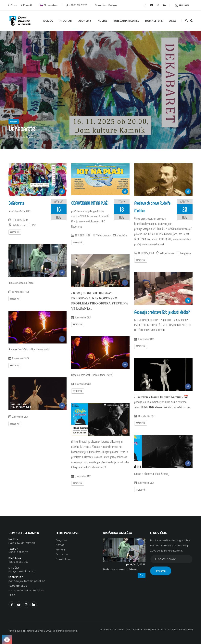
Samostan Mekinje (106, 5)
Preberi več (15, 232)
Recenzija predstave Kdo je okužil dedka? (162, 312)
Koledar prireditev (126, 21)
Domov (48, 21)
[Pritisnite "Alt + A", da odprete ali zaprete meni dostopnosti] (7, 640)
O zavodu (62, 554)
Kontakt (26, 5)
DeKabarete (16, 203)
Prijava (182, 5)
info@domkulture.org (22, 571)
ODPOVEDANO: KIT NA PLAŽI (90, 203)
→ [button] (141, 575)
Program (66, 21)
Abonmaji (85, 21)
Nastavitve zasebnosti (179, 630)
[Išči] (187, 21)
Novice (102, 21)
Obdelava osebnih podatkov (144, 630)
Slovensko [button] (49, 5)
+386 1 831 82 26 (18, 552)
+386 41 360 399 (19, 562)
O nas (13, 5)
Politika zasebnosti (112, 630)
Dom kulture (154, 21)
